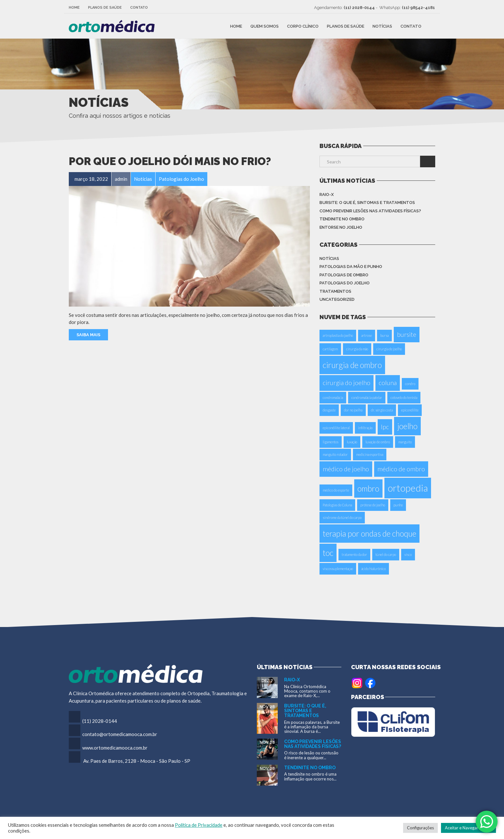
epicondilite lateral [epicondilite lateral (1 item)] (336, 428)
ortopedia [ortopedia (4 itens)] (408, 488)
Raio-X (327, 194)
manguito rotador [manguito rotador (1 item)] (335, 454)
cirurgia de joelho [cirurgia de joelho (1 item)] (389, 349)
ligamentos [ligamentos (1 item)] (331, 442)
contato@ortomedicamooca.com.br (120, 734)
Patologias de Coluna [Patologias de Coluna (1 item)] (337, 505)
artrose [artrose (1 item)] (367, 335)
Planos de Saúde (105, 8)
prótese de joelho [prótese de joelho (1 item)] (373, 505)
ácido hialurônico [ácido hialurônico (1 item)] (373, 569)
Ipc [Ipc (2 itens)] (385, 427)
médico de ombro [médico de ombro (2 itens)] (401, 469)
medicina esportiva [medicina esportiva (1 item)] (370, 454)
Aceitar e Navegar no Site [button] (468, 828)
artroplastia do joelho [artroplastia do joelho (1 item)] (338, 335)
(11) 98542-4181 (418, 8)
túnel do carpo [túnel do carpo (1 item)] (386, 554)
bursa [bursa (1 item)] (384, 335)
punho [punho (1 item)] (398, 505)
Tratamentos (335, 291)
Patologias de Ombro (344, 275)
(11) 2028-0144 (359, 8)
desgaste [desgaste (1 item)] (329, 410)
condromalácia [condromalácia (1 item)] (333, 397)
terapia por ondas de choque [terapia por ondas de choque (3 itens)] (369, 534)
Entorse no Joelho (341, 227)
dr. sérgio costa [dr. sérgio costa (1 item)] (382, 410)
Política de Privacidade (199, 825)
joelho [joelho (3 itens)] (407, 426)
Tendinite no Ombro (342, 219)
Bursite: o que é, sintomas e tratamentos (367, 203)
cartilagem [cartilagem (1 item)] (330, 349)
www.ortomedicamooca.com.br (115, 748)
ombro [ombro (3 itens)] (368, 489)
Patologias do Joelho (345, 283)
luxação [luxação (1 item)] (352, 442)
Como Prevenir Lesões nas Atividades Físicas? (370, 211)
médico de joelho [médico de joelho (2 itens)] (346, 469)
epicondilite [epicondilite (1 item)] (410, 410)
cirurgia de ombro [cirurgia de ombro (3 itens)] (352, 365)
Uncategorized (337, 299)
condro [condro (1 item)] (410, 384)
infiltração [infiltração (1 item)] (365, 428)
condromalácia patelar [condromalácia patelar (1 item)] (367, 397)
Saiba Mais (88, 335)
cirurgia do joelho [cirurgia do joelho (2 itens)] (346, 383)
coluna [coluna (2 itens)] (388, 383)
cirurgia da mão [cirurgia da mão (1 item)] (357, 349)
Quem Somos (265, 26)
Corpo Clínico (303, 26)
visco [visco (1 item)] (408, 554)
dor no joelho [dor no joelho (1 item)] (353, 410)
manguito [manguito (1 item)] (405, 442)
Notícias (382, 26)
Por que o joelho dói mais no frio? (170, 161)
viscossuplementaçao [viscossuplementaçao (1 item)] (338, 569)
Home (74, 8)
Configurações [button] (420, 828)
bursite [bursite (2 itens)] (407, 334)
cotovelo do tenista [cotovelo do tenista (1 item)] (404, 397)
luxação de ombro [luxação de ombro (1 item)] (378, 442)
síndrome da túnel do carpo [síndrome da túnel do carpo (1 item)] (342, 517)
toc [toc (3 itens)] (328, 553)
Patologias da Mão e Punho (351, 267)
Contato (139, 8)
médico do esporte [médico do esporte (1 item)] (336, 490)
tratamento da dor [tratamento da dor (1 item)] (354, 554)
